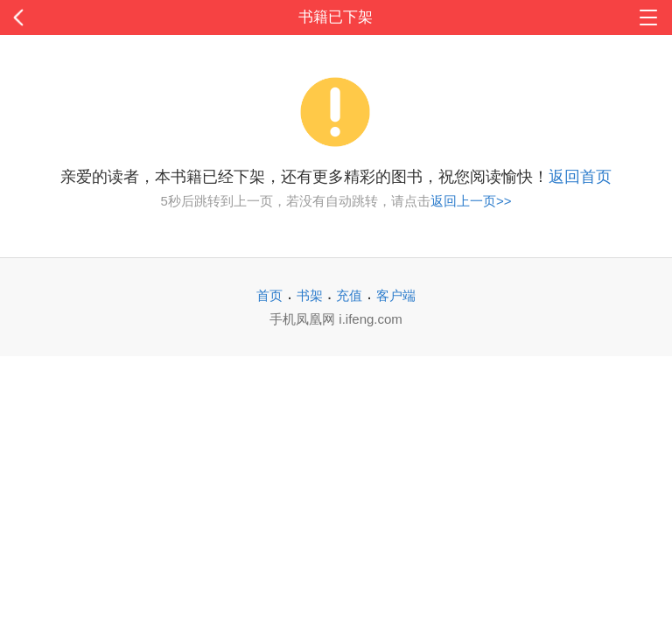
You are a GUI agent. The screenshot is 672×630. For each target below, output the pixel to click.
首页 (269, 295)
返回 (67, 17)
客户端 (396, 295)
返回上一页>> (471, 201)
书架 (310, 295)
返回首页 (580, 177)
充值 (349, 295)
